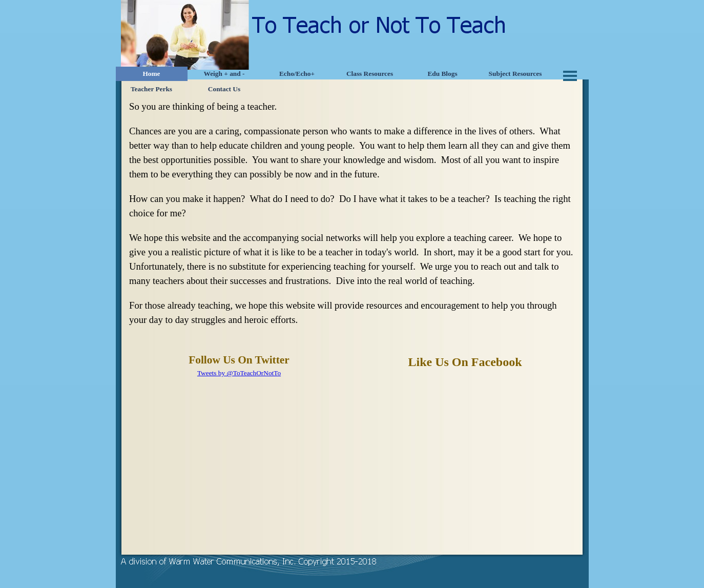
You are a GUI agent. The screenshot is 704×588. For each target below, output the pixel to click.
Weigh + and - (224, 74)
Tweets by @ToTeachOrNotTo (239, 373)
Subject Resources (515, 74)
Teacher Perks (151, 89)
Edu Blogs (442, 74)
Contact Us (224, 89)
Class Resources (370, 74)
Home (151, 74)
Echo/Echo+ (297, 74)
